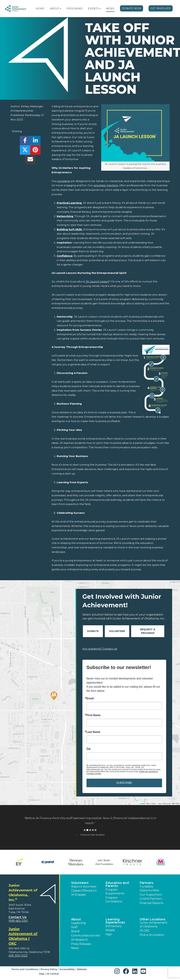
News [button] (75, 948)
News (110, 9)
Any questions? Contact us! (100, 649)
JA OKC (145, 931)
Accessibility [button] (67, 969)
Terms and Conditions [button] (25, 969)
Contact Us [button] (18, 917)
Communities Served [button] (85, 936)
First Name (94, 715)
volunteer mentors (106, 185)
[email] (30, 160)
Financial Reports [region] (151, 903)
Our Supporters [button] (151, 895)
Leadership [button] (79, 923)
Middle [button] (110, 930)
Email (90, 698)
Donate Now (132, 8)
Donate (93, 631)
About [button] (76, 919)
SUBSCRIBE (124, 783)
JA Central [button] (53, 974)
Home (40, 9)
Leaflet (142, 804)
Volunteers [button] (80, 883)
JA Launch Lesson (97, 281)
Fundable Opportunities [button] (149, 888)
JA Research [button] (79, 940)
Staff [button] (74, 927)
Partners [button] (146, 883)
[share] (25, 141)
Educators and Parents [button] (117, 884)
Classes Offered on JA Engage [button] (84, 893)
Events (93, 9)
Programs (74, 9)
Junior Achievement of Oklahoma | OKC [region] (23, 936)
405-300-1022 (18, 956)
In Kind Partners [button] (151, 899)
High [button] (109, 934)
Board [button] (75, 931)
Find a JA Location (152, 935)
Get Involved (161, 8)
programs (63, 181)
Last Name (93, 732)
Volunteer (117, 631)
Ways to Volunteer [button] (84, 887)
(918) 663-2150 (18, 921)
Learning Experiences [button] (115, 921)
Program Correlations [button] (114, 900)
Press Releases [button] (81, 944)
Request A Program (148, 631)
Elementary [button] (114, 926)
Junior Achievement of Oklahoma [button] (154, 925)
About (54, 9)
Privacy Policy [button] (49, 969)
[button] (60, 9)
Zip (89, 749)
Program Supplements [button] (115, 891)
